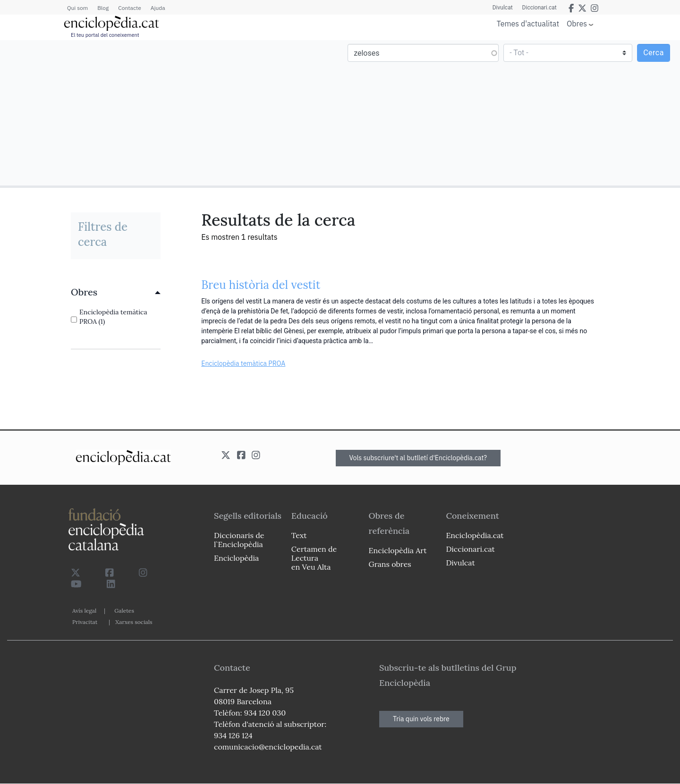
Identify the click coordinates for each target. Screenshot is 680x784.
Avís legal (84, 611)
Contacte (129, 8)
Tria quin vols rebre (421, 719)
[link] (116, 292)
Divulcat (503, 8)
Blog (103, 8)
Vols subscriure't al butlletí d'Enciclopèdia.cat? (418, 458)
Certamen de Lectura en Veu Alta (314, 558)
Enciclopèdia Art (398, 550)
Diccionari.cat (540, 8)
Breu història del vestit (261, 285)
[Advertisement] (171, 112)
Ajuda (158, 8)
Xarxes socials (134, 622)
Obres (577, 23)
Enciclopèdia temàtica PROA (243, 363)
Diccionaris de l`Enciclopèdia (239, 540)
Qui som (77, 8)
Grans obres (390, 564)
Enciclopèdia (236, 558)
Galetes (124, 611)
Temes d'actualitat (528, 24)
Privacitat (85, 622)
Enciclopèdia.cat (475, 535)
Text (299, 535)
